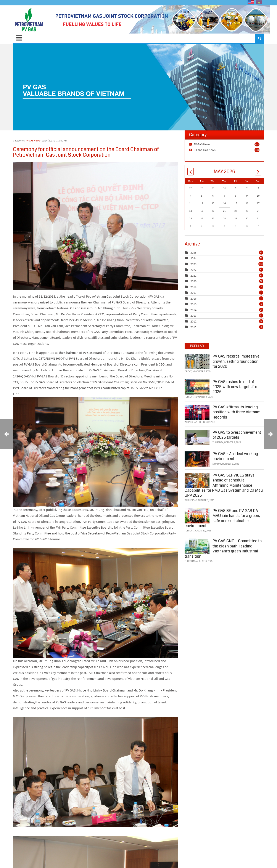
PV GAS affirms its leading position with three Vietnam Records (236, 412)
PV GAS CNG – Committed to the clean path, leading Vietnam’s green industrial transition (223, 549)
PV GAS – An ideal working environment (235, 456)
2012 (193, 321)
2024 (193, 258)
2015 (193, 304)
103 (257, 150)
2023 (193, 264)
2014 (193, 310)
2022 (193, 270)
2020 (193, 281)
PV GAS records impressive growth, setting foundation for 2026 (236, 361)
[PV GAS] (29, 19)
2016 (193, 298)
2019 (193, 287)
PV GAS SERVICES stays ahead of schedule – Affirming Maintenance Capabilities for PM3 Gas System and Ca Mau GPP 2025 (224, 485)
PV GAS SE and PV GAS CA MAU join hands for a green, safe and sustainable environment (222, 518)
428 (257, 144)
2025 (193, 253)
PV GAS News (33, 140)
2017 (193, 293)
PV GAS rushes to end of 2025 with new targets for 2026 (235, 387)
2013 (193, 316)
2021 (193, 276)
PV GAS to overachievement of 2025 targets (237, 435)
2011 (193, 327)
